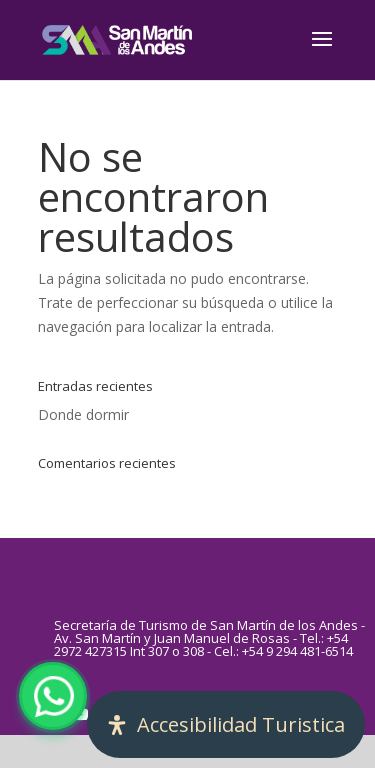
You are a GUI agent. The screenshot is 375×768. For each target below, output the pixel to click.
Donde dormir (83, 414)
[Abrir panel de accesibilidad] (226, 724)
